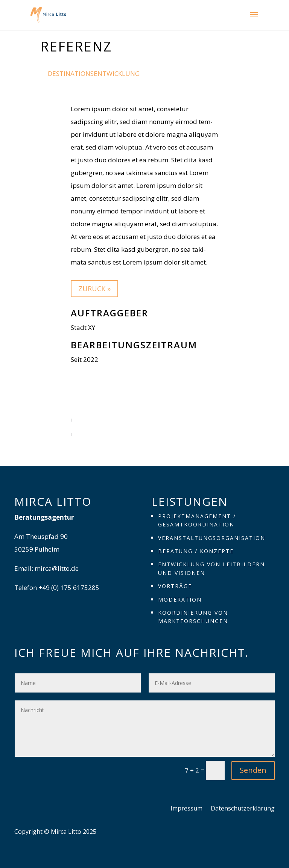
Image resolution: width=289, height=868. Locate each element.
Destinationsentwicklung (94, 73)
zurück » (94, 289)
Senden (253, 770)
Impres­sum (186, 809)
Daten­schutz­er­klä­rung (243, 809)
